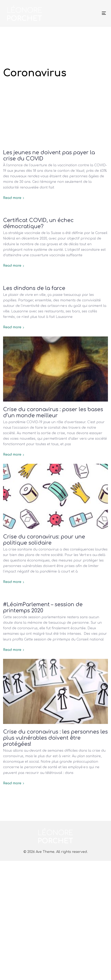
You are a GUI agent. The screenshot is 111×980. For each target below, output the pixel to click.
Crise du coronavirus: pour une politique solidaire (44, 540)
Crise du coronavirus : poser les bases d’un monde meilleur (53, 413)
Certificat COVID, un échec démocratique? (38, 223)
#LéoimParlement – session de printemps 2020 (43, 608)
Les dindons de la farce (34, 288)
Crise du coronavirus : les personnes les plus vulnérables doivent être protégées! (55, 738)
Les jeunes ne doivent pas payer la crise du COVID (49, 156)
